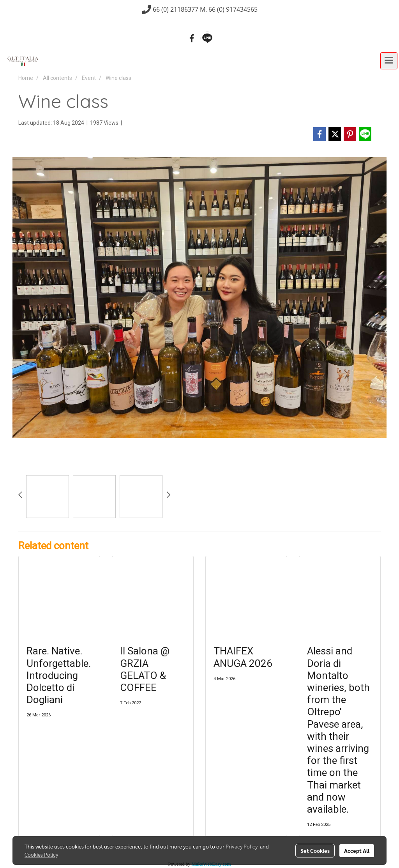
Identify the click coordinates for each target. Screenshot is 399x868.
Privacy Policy (242, 846)
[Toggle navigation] (389, 61)
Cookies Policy (41, 854)
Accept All (357, 850)
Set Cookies (315, 850)
